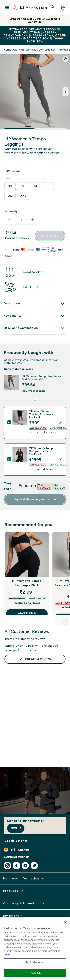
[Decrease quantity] (10, 220)
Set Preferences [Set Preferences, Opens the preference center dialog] (35, 962)
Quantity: (12, 211)
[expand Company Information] (24, 903)
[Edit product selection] (61, 423)
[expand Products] (13, 891)
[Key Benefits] (35, 316)
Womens (31, 50)
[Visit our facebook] (16, 866)
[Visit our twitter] (34, 866)
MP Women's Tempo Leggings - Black (27, 583)
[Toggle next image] (66, 92)
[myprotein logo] (34, 8)
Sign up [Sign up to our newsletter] (16, 828)
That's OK (35, 973)
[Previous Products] (57, 622)
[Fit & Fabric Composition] (35, 328)
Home (7, 50)
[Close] (66, 922)
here (7, 955)
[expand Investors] (14, 916)
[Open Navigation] (7, 8)
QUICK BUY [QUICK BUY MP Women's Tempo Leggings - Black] (27, 614)
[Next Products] (65, 622)
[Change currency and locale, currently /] (35, 850)
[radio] (10, 186)
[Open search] (15, 8)
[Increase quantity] (33, 220)
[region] (35, 949)
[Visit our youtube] (25, 866)
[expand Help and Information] (24, 879)
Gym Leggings (47, 50)
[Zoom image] (66, 59)
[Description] (35, 304)
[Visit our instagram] (7, 866)
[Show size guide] (12, 171)
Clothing (18, 50)
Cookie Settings (16, 841)
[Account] (53, 8)
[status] (21, 220)
